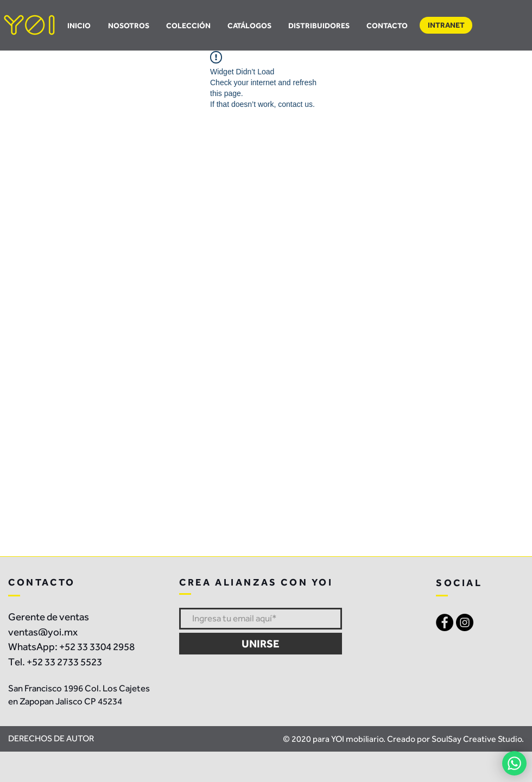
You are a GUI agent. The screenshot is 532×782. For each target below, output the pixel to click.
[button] (249, 26)
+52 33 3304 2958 (97, 647)
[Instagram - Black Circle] (465, 622)
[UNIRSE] (261, 644)
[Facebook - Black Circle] (445, 622)
